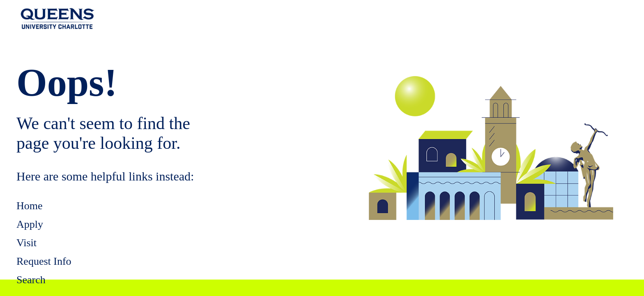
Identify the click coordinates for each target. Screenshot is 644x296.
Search (31, 280)
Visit (26, 243)
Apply (30, 224)
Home (30, 206)
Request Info (44, 261)
